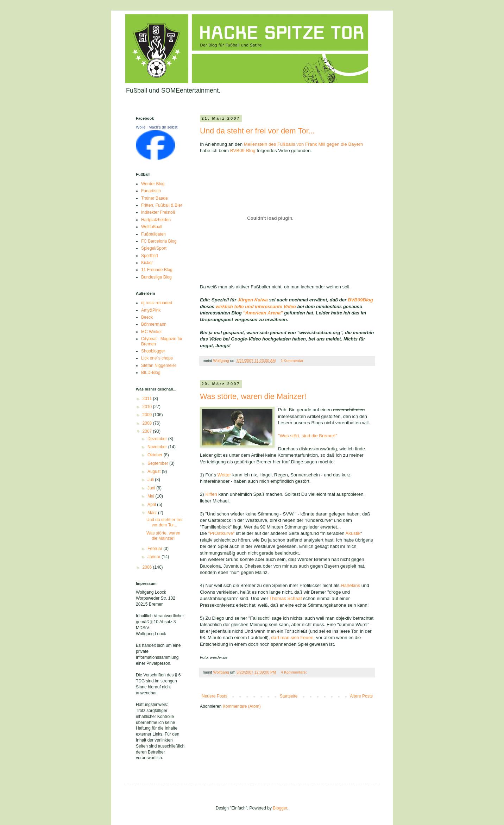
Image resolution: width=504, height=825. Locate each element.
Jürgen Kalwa (253, 300)
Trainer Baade (155, 198)
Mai (152, 496)
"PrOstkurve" (221, 533)
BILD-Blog (151, 373)
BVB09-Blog (243, 151)
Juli (151, 480)
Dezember (158, 439)
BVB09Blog (360, 300)
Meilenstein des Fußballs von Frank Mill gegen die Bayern (304, 144)
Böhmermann (154, 324)
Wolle (141, 127)
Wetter (224, 475)
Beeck (147, 317)
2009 (148, 415)
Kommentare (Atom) (242, 706)
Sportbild (149, 256)
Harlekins (350, 585)
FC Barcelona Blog (159, 241)
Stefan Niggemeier (159, 365)
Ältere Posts (361, 696)
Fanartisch (151, 191)
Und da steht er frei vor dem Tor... (257, 131)
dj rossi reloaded (157, 303)
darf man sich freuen (292, 637)
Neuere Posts (215, 696)
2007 (148, 431)
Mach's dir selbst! (163, 127)
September (158, 463)
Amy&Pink (151, 310)
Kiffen (211, 494)
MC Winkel (151, 332)
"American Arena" (263, 313)
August (155, 471)
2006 (148, 567)
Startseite (289, 696)
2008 (148, 423)
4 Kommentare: (294, 672)
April (152, 505)
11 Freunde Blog (157, 270)
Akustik (353, 533)
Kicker (147, 263)
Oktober (156, 455)
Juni (152, 488)
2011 (148, 399)
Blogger (280, 808)
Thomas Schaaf (285, 598)
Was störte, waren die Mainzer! (253, 396)
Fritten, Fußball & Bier (162, 205)
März (153, 513)
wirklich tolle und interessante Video (256, 307)
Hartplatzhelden (156, 220)
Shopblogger (153, 351)
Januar (155, 557)
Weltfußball (152, 227)
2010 (148, 407)
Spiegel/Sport (154, 248)
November (158, 447)
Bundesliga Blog (156, 277)
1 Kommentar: (293, 361)
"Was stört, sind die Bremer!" (308, 436)
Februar (155, 549)
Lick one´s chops (157, 358)
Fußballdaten (153, 234)
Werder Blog (153, 184)
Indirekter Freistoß (158, 212)
